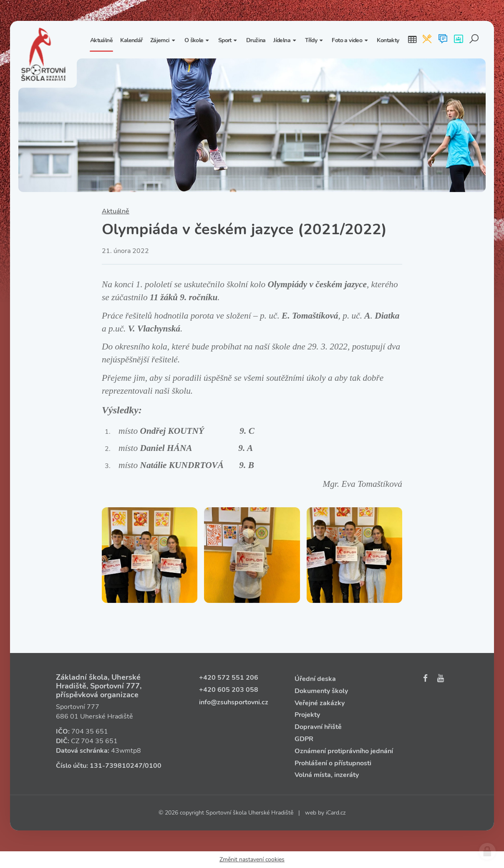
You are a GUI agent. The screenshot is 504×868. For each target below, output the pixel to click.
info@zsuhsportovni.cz (234, 702)
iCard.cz (336, 813)
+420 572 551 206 (229, 678)
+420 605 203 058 (229, 690)
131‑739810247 (116, 766)
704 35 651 (90, 731)
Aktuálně (116, 211)
